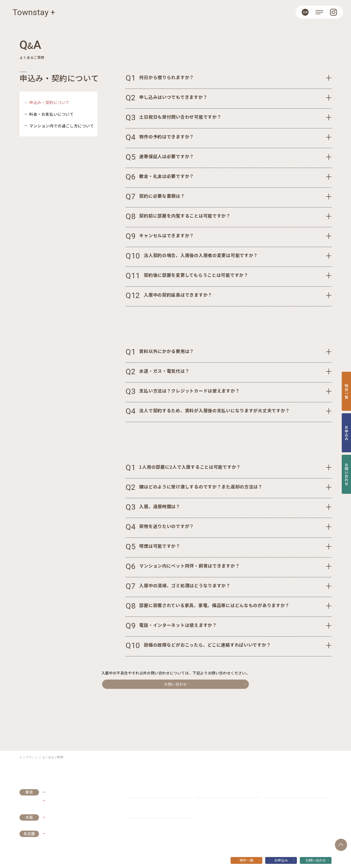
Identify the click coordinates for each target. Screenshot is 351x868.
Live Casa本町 (58, 817)
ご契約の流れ (276, 792)
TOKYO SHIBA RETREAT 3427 (71, 800)
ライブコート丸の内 (63, 833)
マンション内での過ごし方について (62, 126)
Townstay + (34, 12)
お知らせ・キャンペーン (145, 792)
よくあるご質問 (208, 792)
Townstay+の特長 (141, 812)
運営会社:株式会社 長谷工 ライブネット (152, 832)
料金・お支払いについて (52, 114)
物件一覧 (250, 860)
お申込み (284, 860)
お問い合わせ (188, 684)
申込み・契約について (49, 102)
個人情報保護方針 (199, 832)
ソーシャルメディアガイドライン (241, 832)
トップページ (28, 757)
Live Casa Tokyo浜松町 (66, 792)
